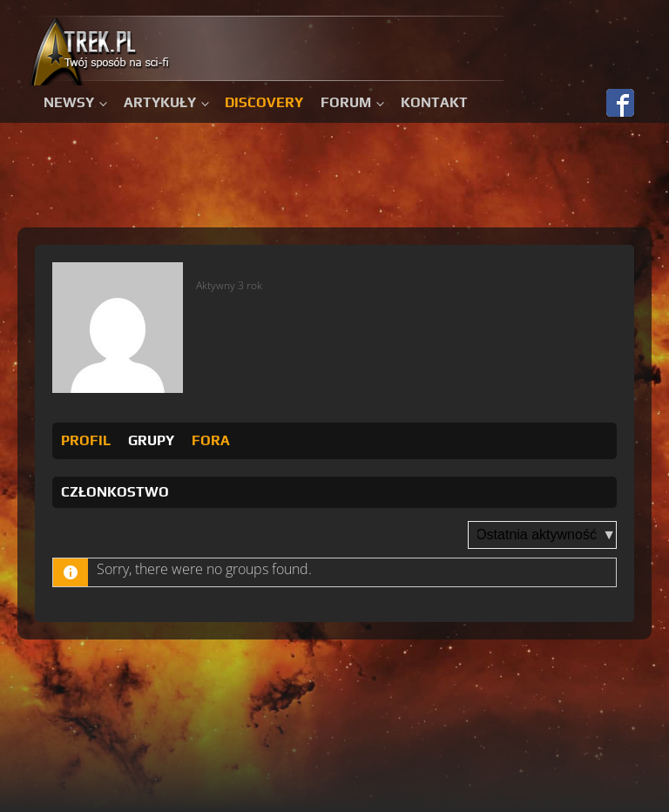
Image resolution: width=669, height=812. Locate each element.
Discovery (264, 102)
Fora (211, 440)
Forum (346, 102)
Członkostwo (115, 492)
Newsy (69, 102)
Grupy (151, 440)
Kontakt (434, 102)
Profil (86, 440)
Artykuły (160, 102)
